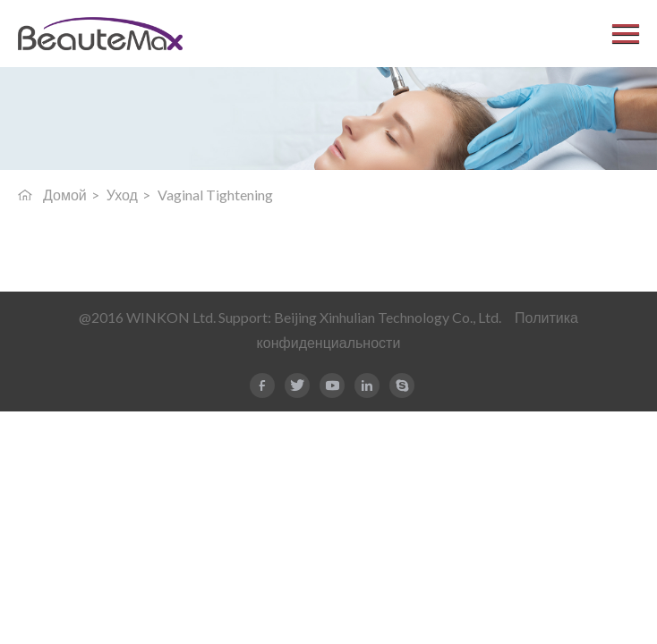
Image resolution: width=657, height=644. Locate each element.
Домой (65, 195)
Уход (122, 195)
